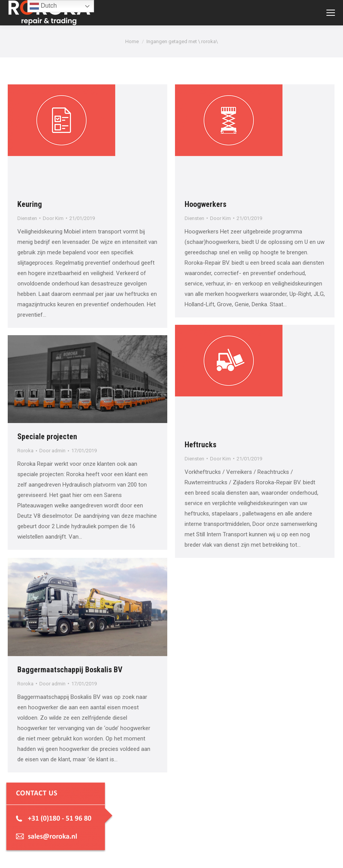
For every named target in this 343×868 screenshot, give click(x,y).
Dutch (43, 6)
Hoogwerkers (205, 204)
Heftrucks (200, 445)
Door (53, 218)
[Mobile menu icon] (331, 13)
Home (132, 41)
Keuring (30, 204)
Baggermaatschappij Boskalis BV (70, 670)
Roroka (25, 451)
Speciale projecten (47, 437)
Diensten (27, 218)
